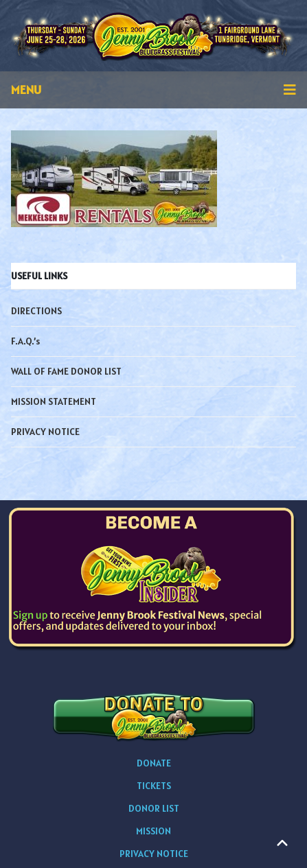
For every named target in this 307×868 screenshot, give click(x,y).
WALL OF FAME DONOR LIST (66, 371)
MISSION (153, 831)
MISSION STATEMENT (54, 401)
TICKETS (154, 786)
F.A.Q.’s (25, 341)
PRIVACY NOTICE (45, 432)
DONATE (154, 763)
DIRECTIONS (36, 311)
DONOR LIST (154, 808)
